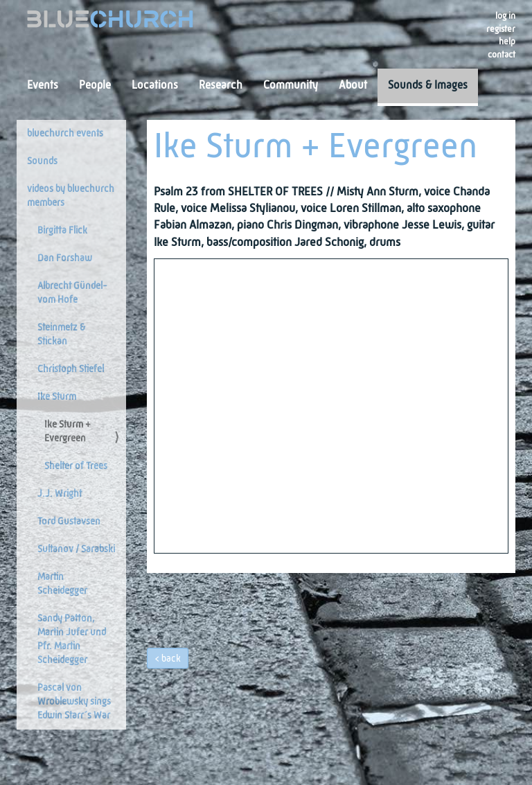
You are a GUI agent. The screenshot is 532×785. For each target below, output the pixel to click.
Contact (502, 55)
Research (221, 86)
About (353, 86)
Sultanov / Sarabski (76, 549)
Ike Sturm (57, 397)
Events (43, 86)
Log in (505, 16)
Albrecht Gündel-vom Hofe (72, 293)
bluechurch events (65, 134)
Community (291, 86)
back (171, 659)
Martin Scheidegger (62, 584)
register (501, 29)
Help (507, 42)
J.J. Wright (60, 494)
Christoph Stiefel (71, 369)
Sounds (42, 161)
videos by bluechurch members (71, 196)
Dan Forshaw (65, 258)
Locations (155, 86)
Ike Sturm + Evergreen (68, 432)
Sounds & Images (428, 86)
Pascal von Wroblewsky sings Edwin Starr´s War (74, 702)
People (95, 86)
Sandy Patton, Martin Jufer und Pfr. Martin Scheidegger (72, 640)
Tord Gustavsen (69, 522)
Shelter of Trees (76, 466)
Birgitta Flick (62, 231)
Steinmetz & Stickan (61, 335)
